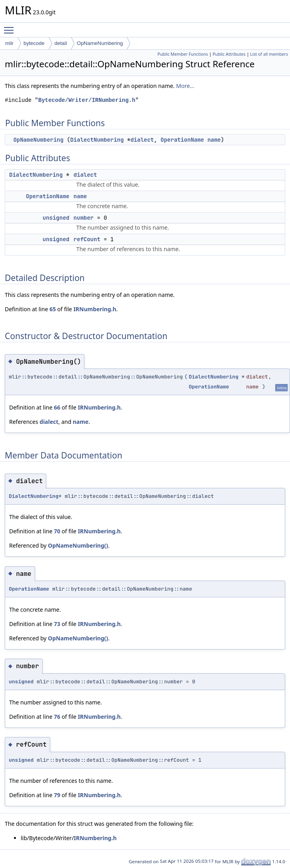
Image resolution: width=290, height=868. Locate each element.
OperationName (182, 140)
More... (185, 86)
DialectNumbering (97, 140)
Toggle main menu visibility (11, 27)
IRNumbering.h (95, 309)
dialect (142, 140)
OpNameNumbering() (78, 545)
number (84, 218)
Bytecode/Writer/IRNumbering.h (87, 100)
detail (61, 43)
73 (57, 624)
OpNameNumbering (100, 43)
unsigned (56, 218)
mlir (9, 43)
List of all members (269, 54)
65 (53, 309)
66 (57, 407)
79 (57, 795)
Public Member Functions (183, 54)
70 (57, 531)
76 (57, 717)
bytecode (34, 43)
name (214, 140)
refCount (87, 239)
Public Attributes (229, 54)
